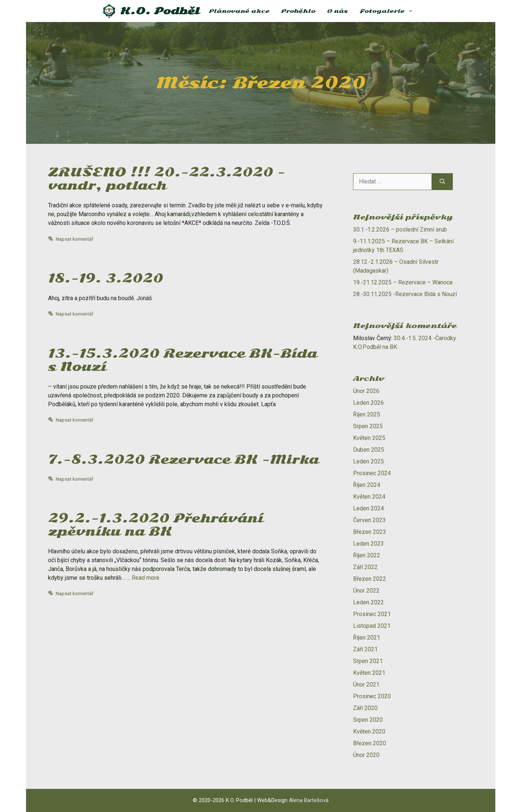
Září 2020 (365, 708)
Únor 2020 (366, 755)
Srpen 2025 (368, 426)
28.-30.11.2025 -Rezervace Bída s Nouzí (405, 294)
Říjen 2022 (367, 555)
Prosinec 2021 (372, 614)
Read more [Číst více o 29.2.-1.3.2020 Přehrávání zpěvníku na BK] (146, 578)
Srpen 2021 (368, 661)
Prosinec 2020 (372, 696)
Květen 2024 (369, 497)
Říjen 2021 (367, 638)
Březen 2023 (370, 532)
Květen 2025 (369, 438)
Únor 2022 (366, 591)
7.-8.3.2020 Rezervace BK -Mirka (184, 460)
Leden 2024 (368, 508)
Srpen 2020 (368, 720)
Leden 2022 (368, 602)
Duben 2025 (369, 450)
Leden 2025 (368, 461)
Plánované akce (239, 11)
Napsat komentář (75, 239)
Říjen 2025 (367, 414)
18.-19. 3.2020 (106, 278)
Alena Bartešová (309, 800)
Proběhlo (298, 11)
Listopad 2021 (372, 626)
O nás (337, 11)
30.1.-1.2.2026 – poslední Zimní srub (400, 230)
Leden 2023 (368, 544)
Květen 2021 (369, 673)
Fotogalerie (389, 11)
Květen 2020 (369, 731)
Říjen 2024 (367, 485)
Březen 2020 (370, 743)
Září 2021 (365, 649)
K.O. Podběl (160, 11)
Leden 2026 (368, 403)
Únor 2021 (366, 684)
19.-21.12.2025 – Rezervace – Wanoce (403, 282)
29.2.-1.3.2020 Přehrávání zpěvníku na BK (156, 525)
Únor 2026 (366, 391)
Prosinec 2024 (372, 473)
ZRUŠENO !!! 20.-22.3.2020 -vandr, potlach (167, 179)
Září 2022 (365, 567)
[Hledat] (442, 182)
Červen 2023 (369, 520)
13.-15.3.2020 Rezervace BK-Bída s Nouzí (183, 360)
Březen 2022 (370, 579)
